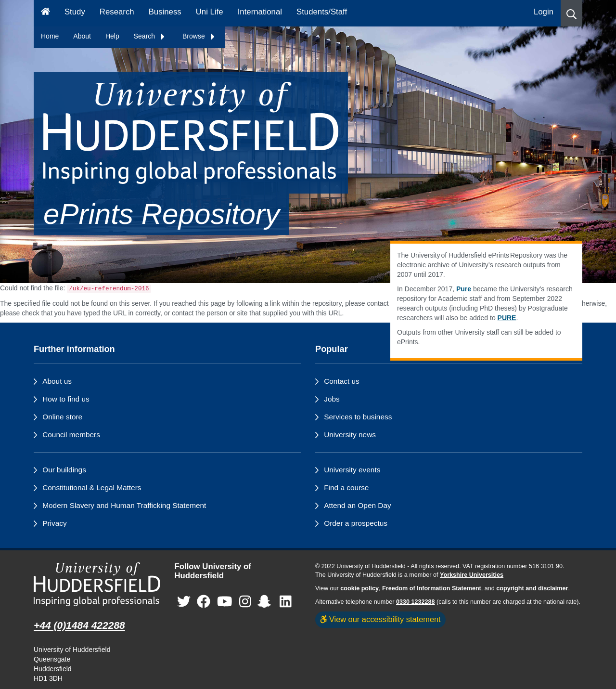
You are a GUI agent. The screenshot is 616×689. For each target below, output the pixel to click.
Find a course (346, 487)
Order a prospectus (356, 523)
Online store (62, 417)
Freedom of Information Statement (432, 588)
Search (150, 36)
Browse (199, 36)
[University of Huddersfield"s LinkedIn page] (286, 602)
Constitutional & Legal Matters (92, 487)
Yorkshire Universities (472, 575)
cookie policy (359, 588)
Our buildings (64, 470)
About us (57, 381)
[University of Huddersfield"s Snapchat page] (266, 602)
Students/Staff (322, 12)
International (260, 12)
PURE (507, 318)
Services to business (358, 417)
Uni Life (210, 12)
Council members (71, 435)
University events (352, 470)
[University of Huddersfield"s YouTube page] (225, 602)
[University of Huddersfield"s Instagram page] (245, 602)
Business (165, 12)
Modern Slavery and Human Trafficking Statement (124, 505)
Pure (464, 289)
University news (350, 435)
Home (50, 36)
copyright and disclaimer (532, 588)
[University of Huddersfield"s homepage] (97, 584)
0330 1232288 (416, 602)
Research (117, 12)
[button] (571, 13)
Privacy (54, 523)
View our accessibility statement (380, 619)
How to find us (66, 399)
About (82, 36)
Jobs (332, 399)
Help (112, 36)
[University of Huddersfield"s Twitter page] (184, 602)
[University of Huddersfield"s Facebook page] (204, 602)
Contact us (342, 381)
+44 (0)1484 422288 (79, 625)
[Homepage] (45, 13)
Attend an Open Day (357, 505)
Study (75, 12)
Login (544, 12)
